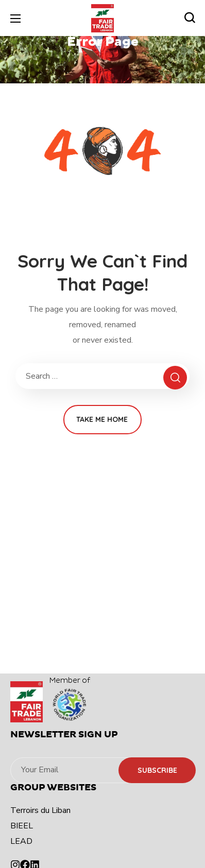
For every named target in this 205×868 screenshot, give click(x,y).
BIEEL (22, 826)
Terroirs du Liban (40, 810)
